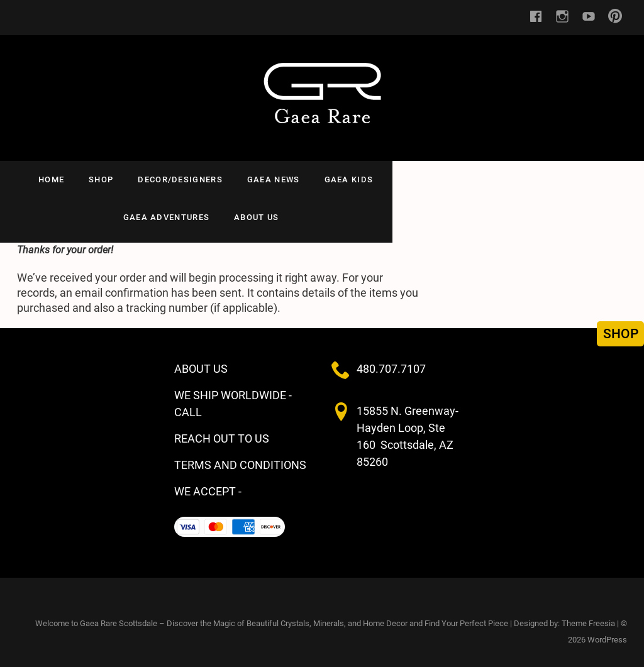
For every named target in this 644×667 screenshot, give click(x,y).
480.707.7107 (391, 362)
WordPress (607, 633)
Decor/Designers (184, 179)
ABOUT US (535, 179)
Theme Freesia (588, 617)
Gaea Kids (353, 179)
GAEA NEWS (277, 179)
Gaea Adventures (445, 179)
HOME (55, 179)
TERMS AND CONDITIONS (240, 459)
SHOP (105, 179)
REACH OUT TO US (222, 432)
